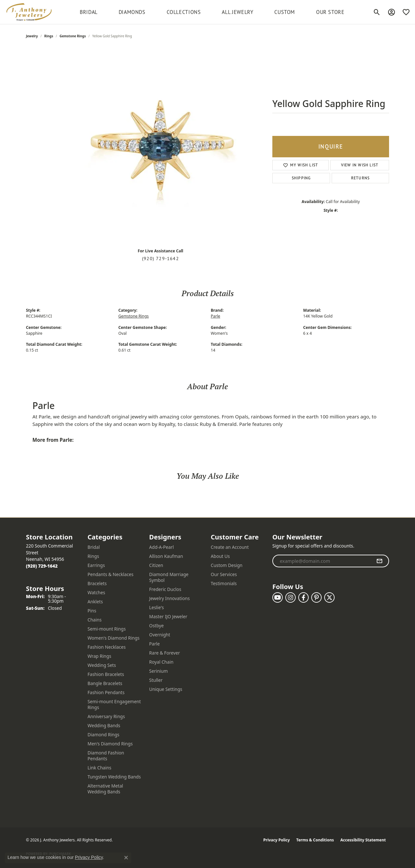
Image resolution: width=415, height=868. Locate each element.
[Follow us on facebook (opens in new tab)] (303, 597)
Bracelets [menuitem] (97, 583)
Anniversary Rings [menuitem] (106, 716)
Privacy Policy (277, 840)
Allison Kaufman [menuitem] (166, 556)
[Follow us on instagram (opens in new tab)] (290, 597)
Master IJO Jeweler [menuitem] (168, 616)
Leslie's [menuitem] (156, 607)
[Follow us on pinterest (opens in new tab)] (316, 597)
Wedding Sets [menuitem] (102, 665)
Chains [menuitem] (95, 620)
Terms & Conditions (315, 840)
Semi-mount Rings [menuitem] (107, 629)
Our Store (330, 12)
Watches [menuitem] (96, 592)
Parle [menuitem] (154, 644)
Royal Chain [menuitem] (161, 662)
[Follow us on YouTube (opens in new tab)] (278, 597)
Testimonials (224, 583)
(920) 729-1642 (160, 259)
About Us (220, 556)
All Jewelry (237, 12)
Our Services (224, 574)
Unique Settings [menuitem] (166, 689)
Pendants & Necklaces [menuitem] (111, 574)
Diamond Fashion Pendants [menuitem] (106, 756)
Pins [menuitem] (92, 611)
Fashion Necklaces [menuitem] (107, 647)
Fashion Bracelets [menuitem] (106, 674)
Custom (285, 12)
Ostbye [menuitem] (156, 626)
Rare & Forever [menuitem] (165, 653)
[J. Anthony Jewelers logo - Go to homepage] (29, 12)
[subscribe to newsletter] (379, 561)
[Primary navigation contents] (212, 12)
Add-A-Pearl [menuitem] (161, 547)
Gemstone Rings (73, 36)
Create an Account (230, 547)
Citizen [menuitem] (156, 565)
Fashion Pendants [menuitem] (106, 692)
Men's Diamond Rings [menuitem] (110, 744)
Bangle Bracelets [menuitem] (105, 683)
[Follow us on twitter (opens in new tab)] (329, 597)
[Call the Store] (42, 566)
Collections (184, 12)
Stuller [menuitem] (156, 680)
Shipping (301, 178)
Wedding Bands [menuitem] (104, 725)
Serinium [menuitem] (159, 671)
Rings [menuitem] (93, 556)
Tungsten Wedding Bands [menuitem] (114, 777)
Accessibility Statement (363, 840)
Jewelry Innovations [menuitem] (169, 598)
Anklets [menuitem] (95, 602)
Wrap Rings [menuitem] (99, 656)
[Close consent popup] (126, 858)
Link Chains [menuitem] (99, 768)
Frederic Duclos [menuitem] (165, 589)
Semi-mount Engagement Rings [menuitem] (114, 704)
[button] (377, 12)
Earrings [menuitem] (96, 565)
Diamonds (132, 12)
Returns (360, 178)
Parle (215, 316)
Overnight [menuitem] (160, 635)
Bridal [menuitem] (94, 547)
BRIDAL (89, 12)
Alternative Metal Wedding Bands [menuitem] (105, 789)
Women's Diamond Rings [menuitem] (113, 638)
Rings (49, 36)
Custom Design (227, 565)
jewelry (32, 36)
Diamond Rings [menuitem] (103, 735)
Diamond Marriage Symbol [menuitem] (169, 577)
